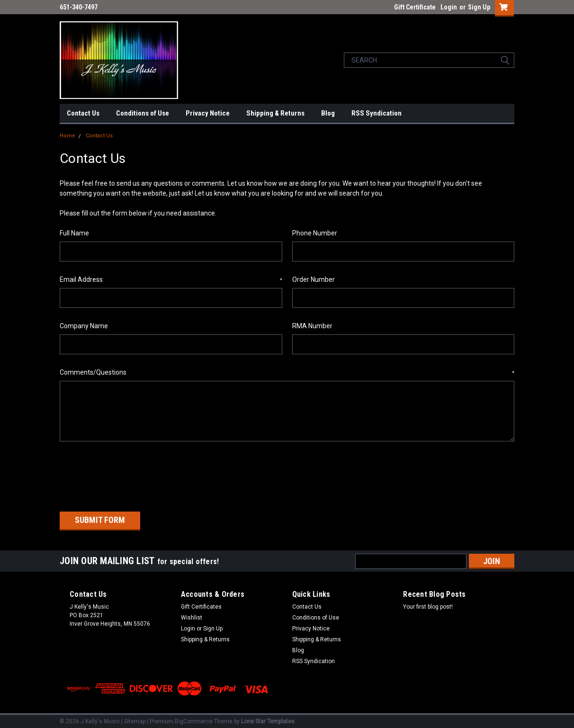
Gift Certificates (201, 604)
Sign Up (479, 7)
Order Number (314, 279)
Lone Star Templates (268, 719)
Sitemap (135, 719)
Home (67, 136)
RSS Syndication (377, 113)
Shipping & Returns (275, 113)
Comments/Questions (287, 373)
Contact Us (83, 113)
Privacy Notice (208, 113)
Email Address (171, 280)
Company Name (84, 326)
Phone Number (315, 233)
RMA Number (312, 326)
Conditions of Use (143, 113)
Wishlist (192, 615)
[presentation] (132, 473)
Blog (328, 113)
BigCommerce (194, 719)
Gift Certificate (415, 7)
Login (449, 7)
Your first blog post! (428, 604)
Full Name (74, 233)
